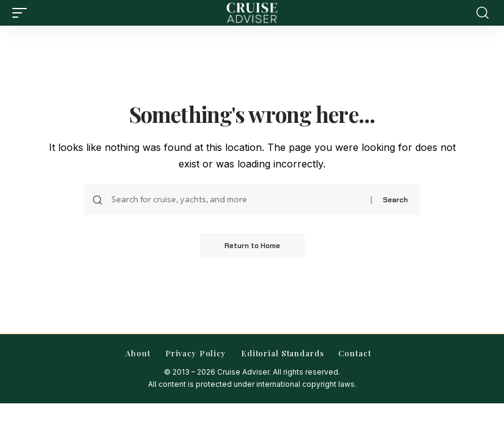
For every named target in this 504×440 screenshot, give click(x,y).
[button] (23, 13)
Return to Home (252, 246)
